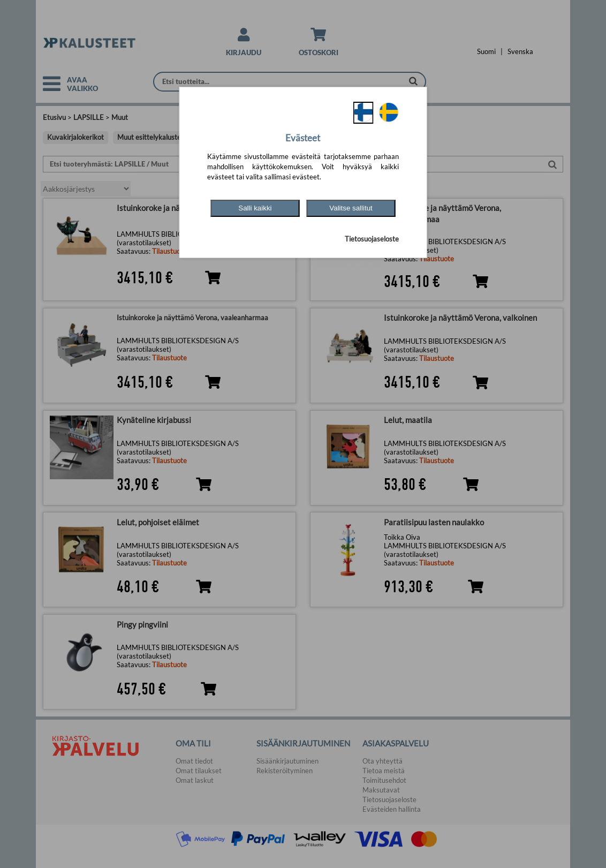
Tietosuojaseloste (372, 239)
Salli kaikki (255, 208)
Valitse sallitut (351, 208)
